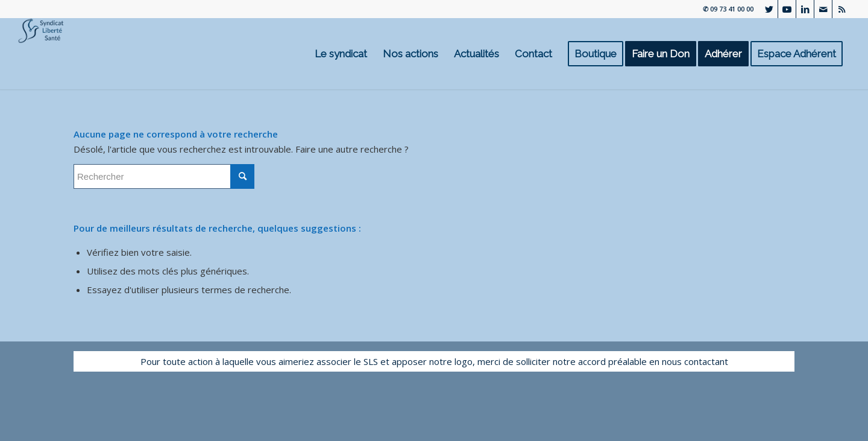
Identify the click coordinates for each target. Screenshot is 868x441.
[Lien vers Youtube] (787, 9)
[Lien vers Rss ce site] (841, 9)
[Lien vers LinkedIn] (805, 9)
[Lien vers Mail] (823, 9)
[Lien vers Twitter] (769, 9)
